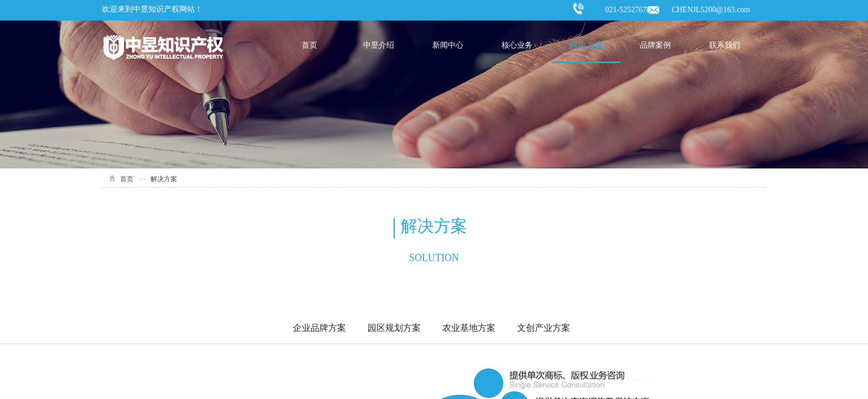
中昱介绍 (379, 45)
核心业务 (517, 45)
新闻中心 (448, 45)
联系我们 (725, 45)
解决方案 (586, 45)
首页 (309, 45)
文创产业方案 (544, 328)
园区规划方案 (394, 328)
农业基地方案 (469, 328)
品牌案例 (655, 45)
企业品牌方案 (319, 328)
